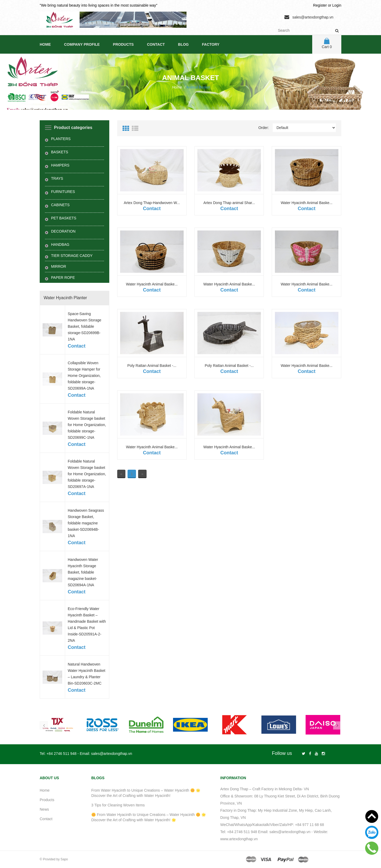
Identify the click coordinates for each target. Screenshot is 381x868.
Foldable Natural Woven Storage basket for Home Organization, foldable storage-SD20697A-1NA (87, 474)
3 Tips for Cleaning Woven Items (118, 805)
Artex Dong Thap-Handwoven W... (152, 203)
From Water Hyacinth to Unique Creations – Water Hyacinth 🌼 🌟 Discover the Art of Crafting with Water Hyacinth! (146, 793)
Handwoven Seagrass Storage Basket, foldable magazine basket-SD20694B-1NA (86, 523)
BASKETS (60, 152)
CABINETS (60, 205)
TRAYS (57, 178)
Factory (211, 44)
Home (45, 44)
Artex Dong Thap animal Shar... (229, 203)
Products (123, 44)
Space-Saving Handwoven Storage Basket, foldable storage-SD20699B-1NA (85, 326)
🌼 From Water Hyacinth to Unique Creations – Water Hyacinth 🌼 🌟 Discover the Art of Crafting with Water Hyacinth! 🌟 (149, 817)
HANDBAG (60, 244)
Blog (183, 44)
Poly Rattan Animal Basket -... (152, 366)
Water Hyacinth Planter (65, 298)
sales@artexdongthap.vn (313, 17)
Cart (327, 43)
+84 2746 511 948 (62, 754)
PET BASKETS (64, 218)
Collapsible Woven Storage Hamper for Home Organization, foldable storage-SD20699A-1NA (84, 376)
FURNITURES (63, 192)
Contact (156, 44)
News (44, 809)
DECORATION (63, 231)
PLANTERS (61, 139)
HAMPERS (60, 165)
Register (320, 5)
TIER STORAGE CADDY (72, 256)
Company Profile (82, 44)
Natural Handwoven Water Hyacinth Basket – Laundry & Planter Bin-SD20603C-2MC (87, 674)
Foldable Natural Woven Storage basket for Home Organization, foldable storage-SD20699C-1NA (87, 425)
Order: (264, 128)
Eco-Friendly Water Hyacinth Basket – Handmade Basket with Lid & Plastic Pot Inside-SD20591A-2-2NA (87, 625)
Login (337, 5)
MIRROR (59, 266)
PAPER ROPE (63, 278)
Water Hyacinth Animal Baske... (307, 203)
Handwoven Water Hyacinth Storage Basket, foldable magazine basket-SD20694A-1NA (83, 572)
